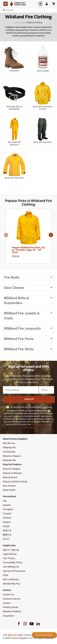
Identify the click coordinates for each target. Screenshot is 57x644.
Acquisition (8, 616)
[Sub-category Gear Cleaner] (43, 61)
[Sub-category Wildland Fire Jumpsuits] (14, 133)
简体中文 (7, 531)
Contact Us (8, 595)
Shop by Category (12, 469)
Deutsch (7, 518)
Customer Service (12, 599)
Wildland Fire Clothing (35, 23)
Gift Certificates (11, 579)
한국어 (6, 539)
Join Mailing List (11, 567)
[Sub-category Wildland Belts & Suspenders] (14, 97)
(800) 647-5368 (15, 635)
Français (7, 514)
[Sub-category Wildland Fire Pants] (43, 133)
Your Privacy (9, 558)
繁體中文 (7, 535)
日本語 (6, 526)
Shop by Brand (10, 477)
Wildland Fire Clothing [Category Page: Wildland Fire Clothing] (28, 17)
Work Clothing (20, 23)
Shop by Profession (12, 473)
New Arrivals (9, 486)
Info (5, 501)
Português (8, 509)
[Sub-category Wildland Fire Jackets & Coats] (43, 97)
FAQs (6, 575)
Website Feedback (12, 611)
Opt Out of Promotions (14, 571)
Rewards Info (9, 460)
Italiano (7, 522)
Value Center (9, 490)
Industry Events (11, 607)
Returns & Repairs (12, 456)
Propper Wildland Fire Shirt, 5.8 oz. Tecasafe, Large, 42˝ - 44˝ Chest (28, 250)
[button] (6, 235)
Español (7, 505)
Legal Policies (10, 554)
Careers (7, 603)
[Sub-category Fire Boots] (14, 61)
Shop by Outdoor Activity (15, 482)
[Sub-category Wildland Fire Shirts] (14, 168)
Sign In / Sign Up (11, 550)
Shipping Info (9, 447)
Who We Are (9, 443)
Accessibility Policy (12, 562)
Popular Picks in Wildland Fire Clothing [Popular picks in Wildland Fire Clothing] (28, 203)
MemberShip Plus (11, 584)
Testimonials (9, 452)
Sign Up (29, 399)
